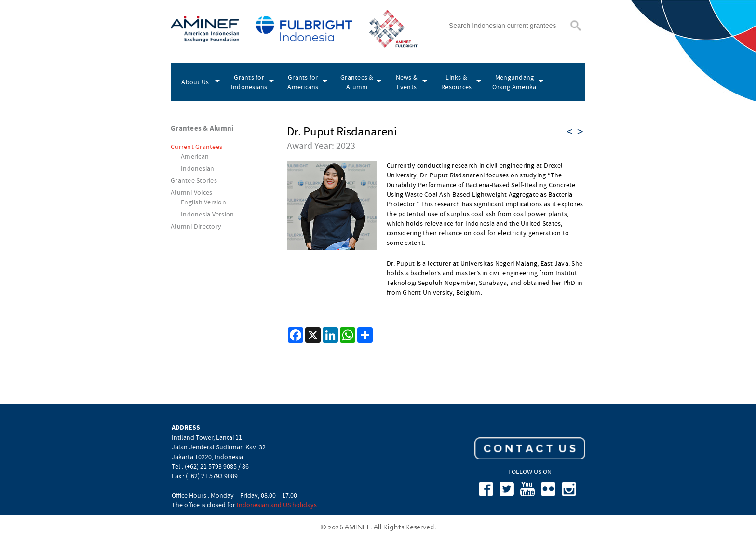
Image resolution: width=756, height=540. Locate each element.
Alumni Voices (191, 192)
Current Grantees (196, 147)
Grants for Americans (303, 82)
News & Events (407, 82)
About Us (195, 82)
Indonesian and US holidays (277, 505)
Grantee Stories (194, 180)
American (195, 156)
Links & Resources (456, 82)
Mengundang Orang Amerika (514, 82)
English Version (203, 202)
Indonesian (198, 168)
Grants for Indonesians (249, 82)
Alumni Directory (196, 226)
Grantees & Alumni (357, 82)
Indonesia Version (207, 214)
